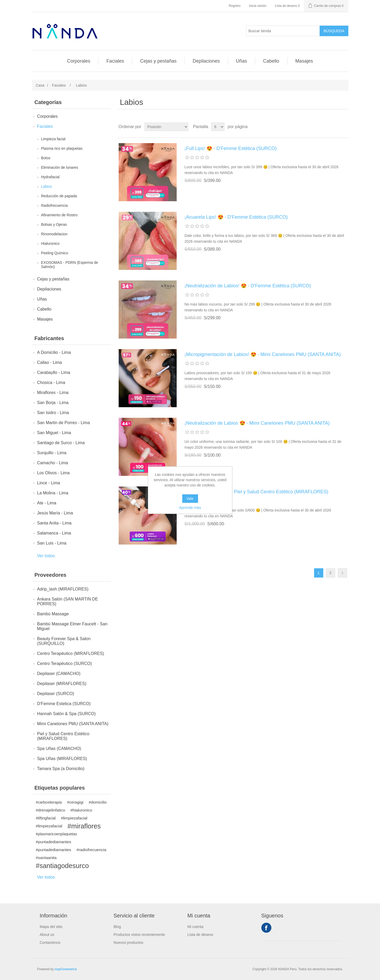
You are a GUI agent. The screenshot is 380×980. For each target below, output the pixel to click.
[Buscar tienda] (283, 31)
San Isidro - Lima (53, 413)
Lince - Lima (49, 483)
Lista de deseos (200, 935)
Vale (190, 499)
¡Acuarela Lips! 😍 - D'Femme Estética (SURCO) (236, 217)
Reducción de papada (59, 196)
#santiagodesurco (62, 866)
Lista (344, 127)
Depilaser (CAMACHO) (59, 674)
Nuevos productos (129, 943)
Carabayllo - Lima (54, 372)
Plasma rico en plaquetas (62, 148)
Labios (47, 186)
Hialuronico (50, 243)
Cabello (271, 61)
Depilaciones (206, 61)
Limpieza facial (53, 139)
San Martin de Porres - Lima (64, 423)
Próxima (342, 573)
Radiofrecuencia (54, 205)
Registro (235, 6)
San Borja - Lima (53, 403)
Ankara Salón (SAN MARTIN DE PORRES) (68, 601)
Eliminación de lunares (60, 167)
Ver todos (46, 556)
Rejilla (334, 127)
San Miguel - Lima (54, 433)
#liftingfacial (46, 818)
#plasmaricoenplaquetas (57, 834)
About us (47, 935)
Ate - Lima (47, 503)
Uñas (242, 61)
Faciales (115, 61)
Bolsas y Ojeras (54, 224)
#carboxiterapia (49, 802)
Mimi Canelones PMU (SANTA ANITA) (73, 724)
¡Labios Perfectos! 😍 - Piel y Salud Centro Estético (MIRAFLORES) (256, 492)
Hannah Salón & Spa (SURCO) (66, 714)
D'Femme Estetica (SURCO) (64, 704)
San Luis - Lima (52, 543)
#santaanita (46, 858)
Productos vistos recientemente (139, 935)
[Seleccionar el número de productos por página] (218, 127)
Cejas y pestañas (158, 61)
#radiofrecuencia (91, 850)
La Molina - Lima (53, 493)
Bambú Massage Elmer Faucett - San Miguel (72, 626)
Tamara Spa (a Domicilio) (61, 769)
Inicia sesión (258, 6)
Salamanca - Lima (54, 533)
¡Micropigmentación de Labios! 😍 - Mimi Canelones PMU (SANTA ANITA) (263, 354)
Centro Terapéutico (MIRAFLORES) (71, 653)
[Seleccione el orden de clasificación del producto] (166, 127)
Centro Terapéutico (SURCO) (65, 664)
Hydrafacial (50, 177)
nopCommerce (66, 969)
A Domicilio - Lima (54, 352)
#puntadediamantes (54, 842)
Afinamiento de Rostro (59, 215)
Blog (117, 927)
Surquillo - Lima (52, 453)
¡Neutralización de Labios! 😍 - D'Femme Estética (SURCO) (248, 286)
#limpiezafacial (74, 818)
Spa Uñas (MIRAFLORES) (62, 759)
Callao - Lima (50, 362)
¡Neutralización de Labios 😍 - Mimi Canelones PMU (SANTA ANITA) (257, 423)
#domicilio (98, 802)
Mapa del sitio (51, 927)
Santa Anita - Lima (54, 523)
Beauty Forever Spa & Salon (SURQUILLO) (64, 641)
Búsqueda (334, 31)
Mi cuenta (196, 927)
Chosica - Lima (51, 383)
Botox (46, 158)
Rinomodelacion (54, 234)
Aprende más (190, 508)
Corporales (79, 61)
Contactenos (50, 943)
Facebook (266, 928)
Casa (40, 85)
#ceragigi (75, 802)
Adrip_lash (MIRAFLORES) (63, 589)
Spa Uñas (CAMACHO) (59, 749)
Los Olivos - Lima (54, 473)
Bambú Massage (53, 614)
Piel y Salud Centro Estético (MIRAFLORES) (63, 736)
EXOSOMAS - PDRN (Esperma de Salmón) (70, 265)
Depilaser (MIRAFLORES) (62, 684)
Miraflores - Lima (53, 393)
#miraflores (84, 826)
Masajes (304, 61)
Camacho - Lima (53, 463)
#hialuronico (81, 810)
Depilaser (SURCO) (56, 694)
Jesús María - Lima (55, 513)
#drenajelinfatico (50, 810)
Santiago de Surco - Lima (61, 443)
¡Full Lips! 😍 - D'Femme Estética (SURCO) (231, 148)
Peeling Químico (55, 253)
